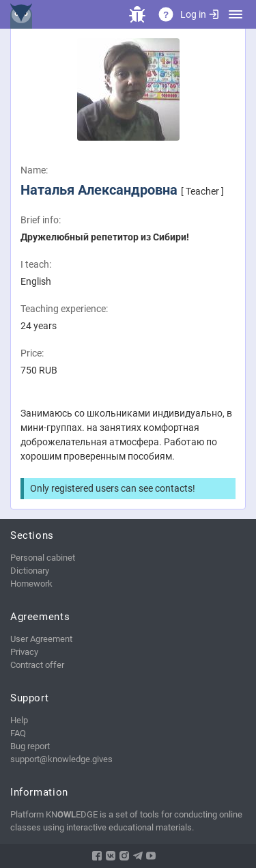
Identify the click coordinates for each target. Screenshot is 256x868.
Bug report (30, 746)
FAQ (18, 733)
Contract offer (37, 665)
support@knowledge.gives (61, 759)
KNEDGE (24, 14)
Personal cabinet (43, 558)
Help (19, 720)
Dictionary (30, 571)
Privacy (24, 652)
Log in (199, 14)
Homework (31, 584)
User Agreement (41, 639)
